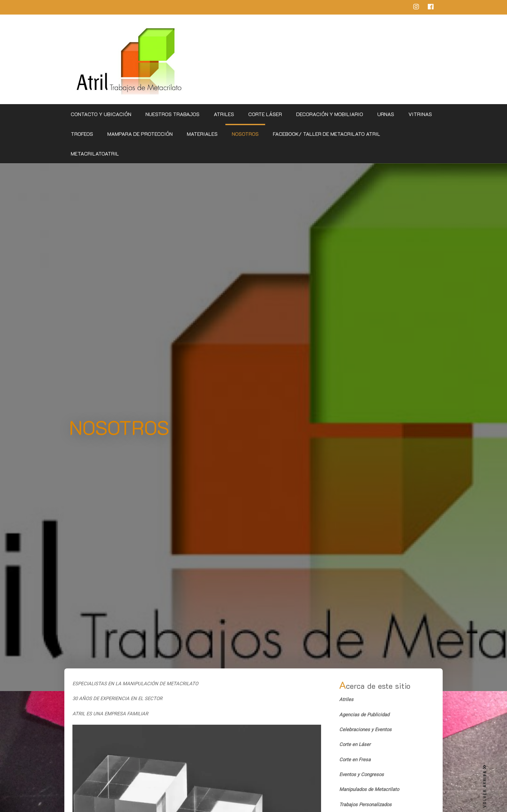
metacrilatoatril (95, 153)
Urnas (386, 114)
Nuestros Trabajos (173, 114)
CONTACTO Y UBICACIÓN (101, 114)
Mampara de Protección (140, 134)
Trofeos (82, 134)
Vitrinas (420, 114)
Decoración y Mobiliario (330, 114)
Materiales (202, 134)
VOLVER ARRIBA (485, 786)
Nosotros (245, 134)
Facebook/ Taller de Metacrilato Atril (327, 134)
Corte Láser (265, 114)
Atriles (224, 114)
